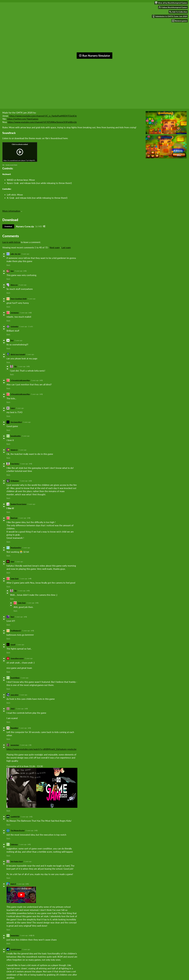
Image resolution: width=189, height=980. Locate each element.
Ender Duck (15, 579)
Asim (12, 562)
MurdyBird (14, 728)
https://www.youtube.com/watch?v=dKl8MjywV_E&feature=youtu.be (41, 749)
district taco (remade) (18, 354)
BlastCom (14, 518)
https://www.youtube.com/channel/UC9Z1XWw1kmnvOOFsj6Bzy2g (42, 122)
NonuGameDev (16, 548)
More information (12, 211)
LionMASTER (15, 817)
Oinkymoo (14, 844)
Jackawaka (14, 326)
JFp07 (13, 709)
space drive (14, 695)
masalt (13, 645)
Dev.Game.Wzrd (16, 422)
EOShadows (15, 481)
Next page (55, 247)
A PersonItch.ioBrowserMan (20, 380)
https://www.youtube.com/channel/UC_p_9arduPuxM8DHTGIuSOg (43, 116)
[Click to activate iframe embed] (20, 152)
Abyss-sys (14, 285)
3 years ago (25, 254)
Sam (12, 271)
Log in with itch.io (11, 242)
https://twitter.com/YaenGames (23, 119)
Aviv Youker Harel (17, 861)
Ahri (12, 340)
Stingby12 (14, 450)
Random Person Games (18, 504)
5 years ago (24, 313)
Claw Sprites (15, 464)
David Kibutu (15, 678)
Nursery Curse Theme (11, 165)
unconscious (15, 745)
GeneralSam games (17, 658)
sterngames (15, 313)
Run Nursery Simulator (94, 56)
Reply (8, 265)
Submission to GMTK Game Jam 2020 (170, 16)
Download (8, 226)
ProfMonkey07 (16, 631)
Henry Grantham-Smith (19, 299)
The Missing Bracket (18, 830)
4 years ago (19, 271)
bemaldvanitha (16, 436)
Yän (15, 366)
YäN (3, 165)
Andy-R (13, 884)
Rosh (12, 617)
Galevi (13, 408)
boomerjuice (15, 935)
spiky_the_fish (15, 254)
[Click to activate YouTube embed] (21, 895)
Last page (66, 247)
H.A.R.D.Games (16, 949)
